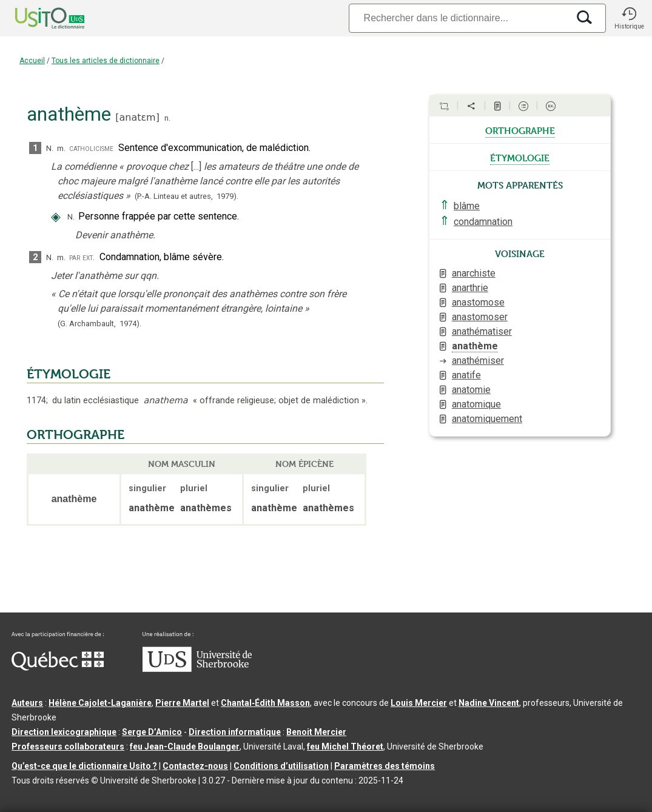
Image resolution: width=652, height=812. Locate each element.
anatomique (476, 404)
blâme (467, 206)
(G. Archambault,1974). (99, 324)
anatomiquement (487, 419)
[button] (629, 18)
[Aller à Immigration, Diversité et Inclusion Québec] (58, 668)
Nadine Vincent (489, 703)
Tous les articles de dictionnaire (106, 61)
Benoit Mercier (316, 732)
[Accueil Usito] (36, 18)
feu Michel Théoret (345, 747)
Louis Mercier (419, 703)
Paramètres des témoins (385, 766)
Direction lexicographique (64, 732)
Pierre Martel (182, 703)
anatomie (471, 390)
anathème (475, 346)
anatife (466, 375)
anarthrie (470, 288)
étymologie (520, 157)
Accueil (32, 61)
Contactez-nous (195, 766)
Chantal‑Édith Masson (265, 703)
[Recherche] (459, 18)
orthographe (520, 130)
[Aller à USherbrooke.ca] (197, 669)
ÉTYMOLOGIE (69, 374)
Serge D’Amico (152, 732)
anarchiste (474, 273)
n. (167, 118)
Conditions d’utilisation (281, 766)
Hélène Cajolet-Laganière (100, 703)
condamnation (483, 222)
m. (61, 148)
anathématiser (482, 331)
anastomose (478, 302)
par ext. (82, 257)
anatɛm (137, 117)
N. (50, 148)
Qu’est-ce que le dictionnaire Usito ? (84, 766)
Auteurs (27, 703)
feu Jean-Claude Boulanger (185, 747)
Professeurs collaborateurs (68, 747)
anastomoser (480, 317)
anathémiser (478, 361)
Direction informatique (235, 732)
